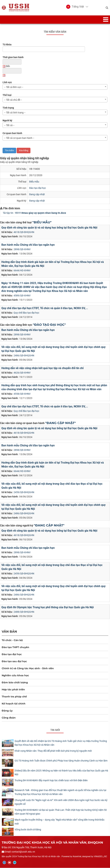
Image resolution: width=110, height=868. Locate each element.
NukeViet (77, 857)
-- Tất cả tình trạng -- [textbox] (15, 113)
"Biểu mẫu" (42, 222)
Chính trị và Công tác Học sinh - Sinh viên (28, 669)
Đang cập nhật (37, 194)
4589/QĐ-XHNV (22, 296)
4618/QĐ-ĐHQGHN (24, 232)
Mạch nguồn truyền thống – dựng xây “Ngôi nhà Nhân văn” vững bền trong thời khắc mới (60, 822)
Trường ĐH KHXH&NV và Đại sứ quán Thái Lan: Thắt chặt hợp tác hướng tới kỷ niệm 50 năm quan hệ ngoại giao (61, 812)
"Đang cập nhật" (60, 423)
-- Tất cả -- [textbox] (9, 125)
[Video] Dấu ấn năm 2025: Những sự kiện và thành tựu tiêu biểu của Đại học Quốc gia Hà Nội (61, 773)
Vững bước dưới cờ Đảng (28, 830)
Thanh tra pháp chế (14, 697)
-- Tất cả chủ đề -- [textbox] (13, 100)
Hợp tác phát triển (13, 690)
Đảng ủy (7, 711)
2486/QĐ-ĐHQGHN (24, 356)
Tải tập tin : (34, 213)
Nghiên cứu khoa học (15, 676)
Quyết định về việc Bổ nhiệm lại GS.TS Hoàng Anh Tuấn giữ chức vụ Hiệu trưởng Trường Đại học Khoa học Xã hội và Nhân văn (61, 743)
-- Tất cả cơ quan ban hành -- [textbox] (19, 138)
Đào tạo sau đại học (14, 661)
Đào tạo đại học (38, 188)
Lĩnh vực (7, 82)
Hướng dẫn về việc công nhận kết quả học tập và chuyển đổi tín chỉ (42, 368)
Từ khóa (7, 45)
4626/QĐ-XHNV (22, 373)
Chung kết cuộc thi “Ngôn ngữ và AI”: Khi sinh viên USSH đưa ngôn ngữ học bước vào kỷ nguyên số (61, 802)
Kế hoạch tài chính (14, 704)
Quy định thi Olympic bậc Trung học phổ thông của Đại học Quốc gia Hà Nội (48, 607)
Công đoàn (9, 718)
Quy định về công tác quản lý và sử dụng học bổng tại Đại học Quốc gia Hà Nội (49, 228)
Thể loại (7, 95)
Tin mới (55, 730)
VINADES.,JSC (100, 857)
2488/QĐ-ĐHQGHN (24, 612)
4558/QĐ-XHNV (22, 394)
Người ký (7, 121)
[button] (75, 7)
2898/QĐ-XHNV (22, 249)
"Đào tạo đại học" (49, 325)
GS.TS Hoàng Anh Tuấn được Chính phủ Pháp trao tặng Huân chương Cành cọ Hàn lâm (61, 761)
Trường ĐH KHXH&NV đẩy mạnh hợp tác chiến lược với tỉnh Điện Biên (51, 781)
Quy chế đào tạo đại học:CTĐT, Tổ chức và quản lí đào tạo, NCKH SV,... (45, 308)
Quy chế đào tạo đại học (26, 313)
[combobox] (55, 87)
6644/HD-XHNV (22, 271)
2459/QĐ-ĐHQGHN (24, 492)
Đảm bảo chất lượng (15, 683)
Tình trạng (8, 108)
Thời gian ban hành (13, 57)
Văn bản (9, 632)
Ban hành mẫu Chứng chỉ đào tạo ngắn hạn (28, 245)
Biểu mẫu (34, 182)
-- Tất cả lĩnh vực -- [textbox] (14, 87)
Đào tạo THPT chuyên (15, 647)
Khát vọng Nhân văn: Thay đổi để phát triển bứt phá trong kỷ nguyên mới (53, 751)
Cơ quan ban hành (12, 133)
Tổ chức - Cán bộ (12, 640)
